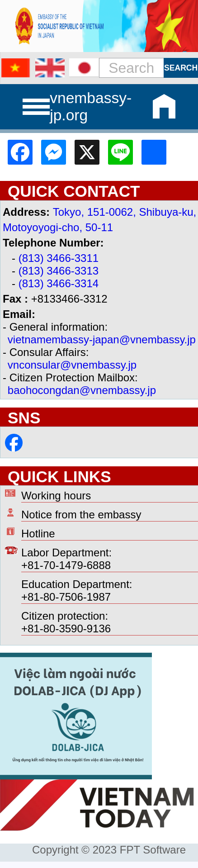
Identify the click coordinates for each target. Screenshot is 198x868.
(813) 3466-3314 (59, 283)
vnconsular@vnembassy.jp (72, 365)
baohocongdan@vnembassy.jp (82, 390)
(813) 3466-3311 (59, 258)
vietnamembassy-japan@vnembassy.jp (102, 339)
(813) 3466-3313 (59, 271)
